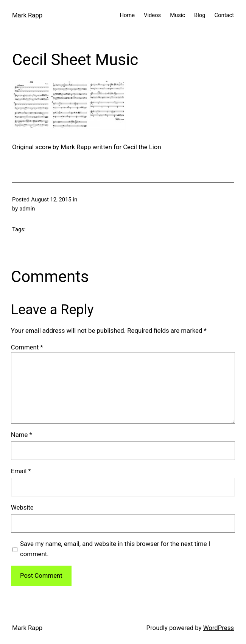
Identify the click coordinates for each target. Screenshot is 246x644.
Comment (27, 347)
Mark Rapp (27, 15)
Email (21, 471)
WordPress (219, 628)
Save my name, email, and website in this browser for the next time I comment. (115, 549)
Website (22, 507)
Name (22, 435)
